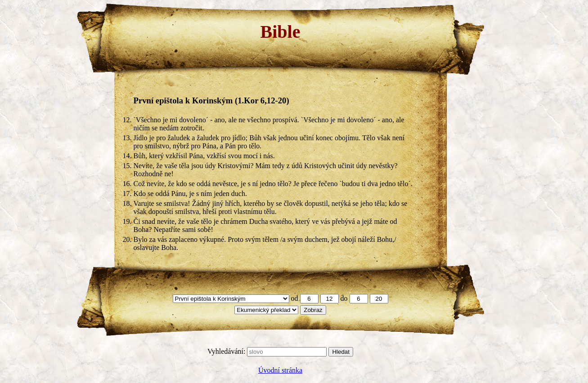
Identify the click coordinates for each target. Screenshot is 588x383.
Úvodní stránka (280, 370)
